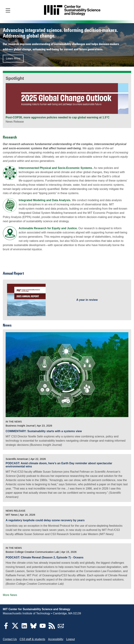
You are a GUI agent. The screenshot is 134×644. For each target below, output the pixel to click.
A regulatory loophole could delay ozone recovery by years (45, 520)
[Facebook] (6, 628)
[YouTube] (43, 628)
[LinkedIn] (24, 628)
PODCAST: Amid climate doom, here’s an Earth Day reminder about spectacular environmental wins (59, 465)
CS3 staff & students (32, 639)
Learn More (13, 58)
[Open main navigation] (8, 10)
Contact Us (10, 639)
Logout (71, 639)
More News (10, 595)
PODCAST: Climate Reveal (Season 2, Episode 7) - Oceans (45, 557)
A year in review (87, 300)
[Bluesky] (33, 628)
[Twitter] (15, 628)
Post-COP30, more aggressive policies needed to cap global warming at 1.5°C (58, 117)
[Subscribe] (61, 628)
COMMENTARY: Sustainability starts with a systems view (44, 431)
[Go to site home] (72, 10)
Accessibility (56, 639)
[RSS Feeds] (52, 628)
